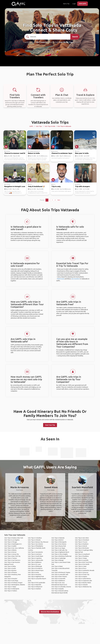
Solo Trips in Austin (10, 568)
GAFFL (31, 126)
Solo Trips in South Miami (35, 556)
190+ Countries (42, 42)
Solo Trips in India (50, 126)
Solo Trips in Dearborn (82, 544)
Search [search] (75, 37)
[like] (23, 133)
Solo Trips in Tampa (10, 587)
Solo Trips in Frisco (81, 568)
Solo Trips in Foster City (82, 574)
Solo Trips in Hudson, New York (14, 538)
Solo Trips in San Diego (11, 581)
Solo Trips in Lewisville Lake (60, 574)
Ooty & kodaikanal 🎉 (36, 186)
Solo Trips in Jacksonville (36, 560)
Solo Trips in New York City (12, 556)
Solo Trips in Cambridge (59, 558)
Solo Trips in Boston (10, 570)
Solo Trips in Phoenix (11, 572)
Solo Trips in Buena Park (59, 546)
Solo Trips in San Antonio (35, 544)
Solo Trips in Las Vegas (58, 548)
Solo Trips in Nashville (35, 585)
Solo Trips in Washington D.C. (13, 544)
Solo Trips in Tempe (81, 558)
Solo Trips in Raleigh (58, 560)
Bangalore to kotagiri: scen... (15, 186)
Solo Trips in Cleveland (82, 540)
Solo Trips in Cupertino (35, 558)
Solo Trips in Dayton (81, 577)
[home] (18, 4)
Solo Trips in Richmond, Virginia (61, 572)
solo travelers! (75, 279)
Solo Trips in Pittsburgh (35, 566)
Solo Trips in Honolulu (35, 574)
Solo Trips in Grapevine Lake (83, 581)
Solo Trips (39, 126)
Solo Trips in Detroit (81, 546)
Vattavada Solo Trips (50, 122)
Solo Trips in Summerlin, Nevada (85, 570)
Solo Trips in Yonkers (11, 591)
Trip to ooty (56, 186)
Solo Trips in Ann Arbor (82, 538)
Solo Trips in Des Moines (59, 544)
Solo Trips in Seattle (10, 546)
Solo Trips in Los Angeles (12, 540)
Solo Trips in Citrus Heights (60, 554)
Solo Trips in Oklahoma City (83, 587)
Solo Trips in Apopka (58, 589)
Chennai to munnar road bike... (16, 153)
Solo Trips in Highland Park (36, 577)
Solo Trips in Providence (35, 568)
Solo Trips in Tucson (81, 542)
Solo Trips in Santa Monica (83, 579)
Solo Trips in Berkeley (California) (61, 556)
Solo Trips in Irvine (33, 572)
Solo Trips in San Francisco (12, 560)
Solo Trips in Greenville (58, 579)
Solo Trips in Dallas (10, 566)
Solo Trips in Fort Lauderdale (37, 583)
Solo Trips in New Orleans (59, 577)
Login (74, 4)
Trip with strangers (82, 186)
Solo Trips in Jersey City (12, 554)
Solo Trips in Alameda (58, 538)
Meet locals (61, 279)
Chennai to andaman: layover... (63, 153)
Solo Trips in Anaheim (34, 589)
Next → (60, 200)
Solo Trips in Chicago (11, 542)
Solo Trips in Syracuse (82, 572)
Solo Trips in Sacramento (35, 552)
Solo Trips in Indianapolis (12, 589)
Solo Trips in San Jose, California (14, 548)
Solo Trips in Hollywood (35, 587)
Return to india (34, 153)
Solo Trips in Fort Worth (82, 564)
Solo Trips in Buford (57, 540)
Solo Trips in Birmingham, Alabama (15, 585)
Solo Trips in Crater (81, 566)
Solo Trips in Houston (11, 579)
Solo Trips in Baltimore (35, 562)
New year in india (82, 153)
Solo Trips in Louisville (82, 560)
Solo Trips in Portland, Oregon (13, 583)
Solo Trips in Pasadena (82, 556)
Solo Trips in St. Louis (34, 564)
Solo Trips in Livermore (35, 554)
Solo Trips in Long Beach (82, 554)
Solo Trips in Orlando (34, 540)
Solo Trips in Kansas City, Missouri (38, 542)
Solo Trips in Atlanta (10, 550)
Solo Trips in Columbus (35, 538)
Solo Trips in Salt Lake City (59, 550)
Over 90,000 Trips (66, 42)
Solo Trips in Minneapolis (59, 542)
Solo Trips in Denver (10, 552)
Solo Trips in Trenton (11, 558)
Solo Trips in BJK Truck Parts (84, 562)
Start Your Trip (50, 425)
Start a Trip (66, 4)
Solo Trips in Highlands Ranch (60, 552)
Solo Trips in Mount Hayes (36, 570)
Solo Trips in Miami (57, 566)
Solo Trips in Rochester (82, 548)
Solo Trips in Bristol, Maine (83, 583)
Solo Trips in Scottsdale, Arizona (61, 587)
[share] (23, 137)
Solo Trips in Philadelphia (35, 546)
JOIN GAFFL (83, 4)
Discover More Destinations (50, 612)
